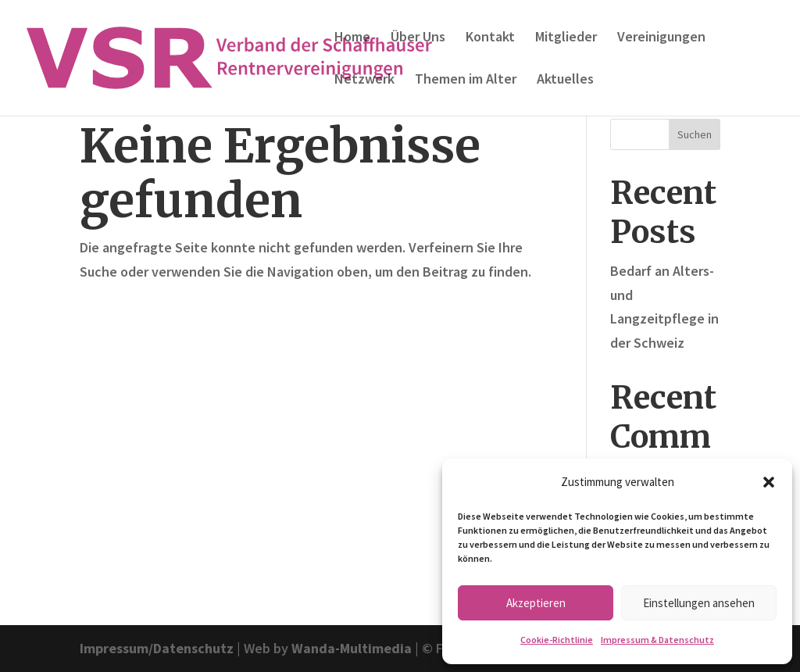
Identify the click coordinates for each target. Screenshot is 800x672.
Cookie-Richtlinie (557, 640)
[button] (769, 482)
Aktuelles (565, 80)
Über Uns (418, 38)
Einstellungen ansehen (699, 603)
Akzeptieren (536, 603)
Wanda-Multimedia (352, 648)
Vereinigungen (661, 38)
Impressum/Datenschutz (157, 648)
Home (352, 38)
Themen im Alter (466, 80)
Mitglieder (566, 38)
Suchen (695, 134)
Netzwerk (364, 80)
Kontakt (490, 38)
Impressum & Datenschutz (657, 640)
